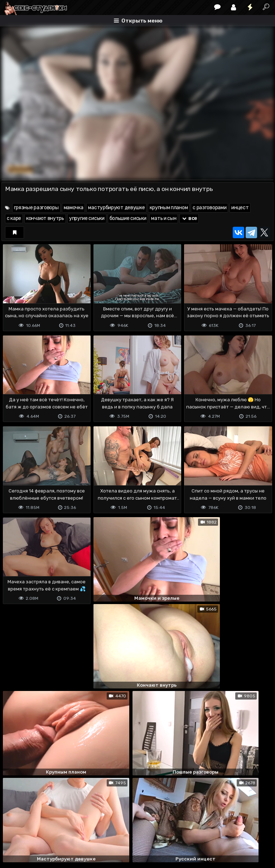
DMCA (13, 834)
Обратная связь (76, 834)
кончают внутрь (45, 218)
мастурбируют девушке (116, 208)
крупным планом (169, 208)
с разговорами (209, 208)
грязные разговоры (36, 208)
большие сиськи (128, 218)
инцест (240, 208)
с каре (14, 218)
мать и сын (164, 218)
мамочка (74, 208)
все (189, 218)
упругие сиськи (87, 218)
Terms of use (38, 834)
